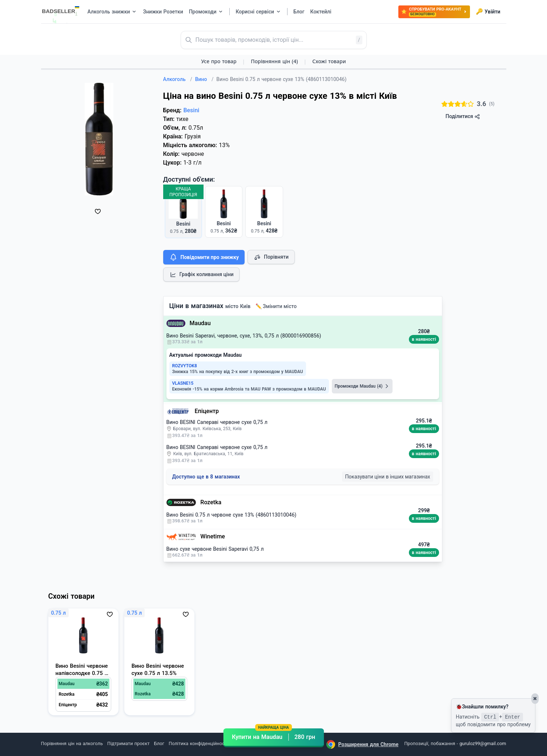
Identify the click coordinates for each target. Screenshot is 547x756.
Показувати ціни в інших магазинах (387, 477)
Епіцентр (207, 411)
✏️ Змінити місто (276, 306)
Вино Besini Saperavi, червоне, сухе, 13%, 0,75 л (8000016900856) (244, 336)
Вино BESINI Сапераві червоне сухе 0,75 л (217, 422)
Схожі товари (329, 61)
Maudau (200, 323)
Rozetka (211, 502)
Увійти (488, 12)
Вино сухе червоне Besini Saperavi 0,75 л (215, 549)
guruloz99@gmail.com (483, 743)
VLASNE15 (183, 383)
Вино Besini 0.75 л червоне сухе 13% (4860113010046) (232, 515)
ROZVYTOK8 (185, 366)
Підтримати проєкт (128, 743)
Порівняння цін (274, 61)
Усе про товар (219, 61)
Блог (159, 743)
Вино (204, 79)
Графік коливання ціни (202, 275)
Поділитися (463, 116)
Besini (191, 110)
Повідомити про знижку (204, 257)
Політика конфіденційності (198, 743)
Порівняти (271, 257)
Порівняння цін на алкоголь (72, 743)
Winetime (213, 536)
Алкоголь (178, 79)
